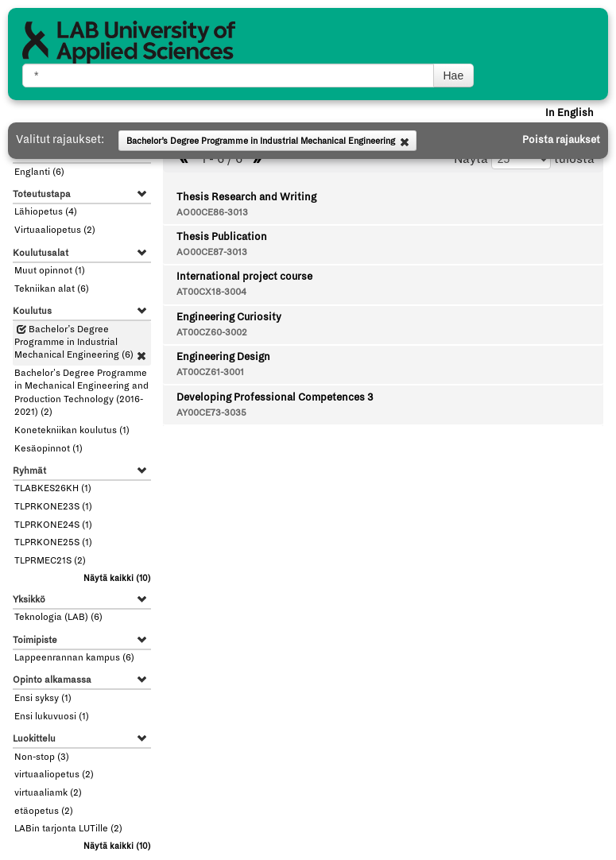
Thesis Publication (222, 237)
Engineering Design (223, 357)
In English (570, 113)
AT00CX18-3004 (211, 292)
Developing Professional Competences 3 (275, 397)
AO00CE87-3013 (212, 252)
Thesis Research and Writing (246, 197)
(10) (117, 578)
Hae (454, 76)
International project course (244, 277)
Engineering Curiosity (229, 317)
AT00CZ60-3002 (212, 333)
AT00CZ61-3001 (210, 372)
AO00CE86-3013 (212, 213)
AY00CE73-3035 (211, 413)
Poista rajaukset (561, 140)
